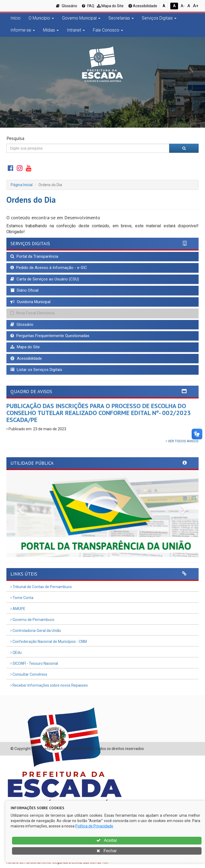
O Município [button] (41, 18)
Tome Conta (22, 598)
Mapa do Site (110, 6)
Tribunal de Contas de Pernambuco (41, 587)
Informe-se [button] (23, 30)
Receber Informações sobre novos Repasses (49, 685)
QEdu (16, 652)
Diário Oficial (24, 290)
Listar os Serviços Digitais (36, 370)
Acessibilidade (143, 6)
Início (15, 18)
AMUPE (18, 609)
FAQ (88, 6)
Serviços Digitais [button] (159, 18)
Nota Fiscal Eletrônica (32, 313)
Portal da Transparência (34, 256)
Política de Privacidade (94, 826)
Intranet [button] (76, 30)
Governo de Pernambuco (32, 620)
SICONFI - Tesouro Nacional (34, 663)
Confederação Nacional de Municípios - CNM (49, 642)
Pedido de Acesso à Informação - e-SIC (49, 268)
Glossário (67, 6)
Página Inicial (22, 185)
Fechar (107, 851)
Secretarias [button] (121, 18)
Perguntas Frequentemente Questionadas (50, 336)
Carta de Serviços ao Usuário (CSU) (45, 279)
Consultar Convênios (29, 674)
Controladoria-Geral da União (36, 631)
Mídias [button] (51, 30)
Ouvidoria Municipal (30, 302)
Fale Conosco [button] (108, 30)
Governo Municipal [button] (81, 18)
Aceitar (107, 840)
